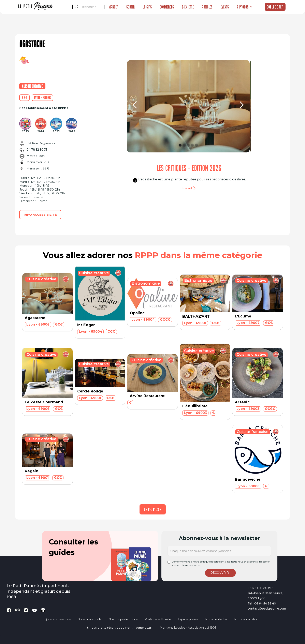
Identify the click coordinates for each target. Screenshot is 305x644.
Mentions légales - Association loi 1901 (188, 628)
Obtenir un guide (90, 619)
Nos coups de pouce (123, 619)
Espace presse (188, 619)
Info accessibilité (40, 215)
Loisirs (147, 7)
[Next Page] (153, 509)
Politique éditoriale (158, 619)
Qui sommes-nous (57, 619)
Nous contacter (216, 619)
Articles (207, 7)
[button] (245, 7)
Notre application (246, 619)
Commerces (167, 7)
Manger (113, 7)
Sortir (130, 7)
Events (225, 7)
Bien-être (188, 7)
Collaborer (275, 7)
